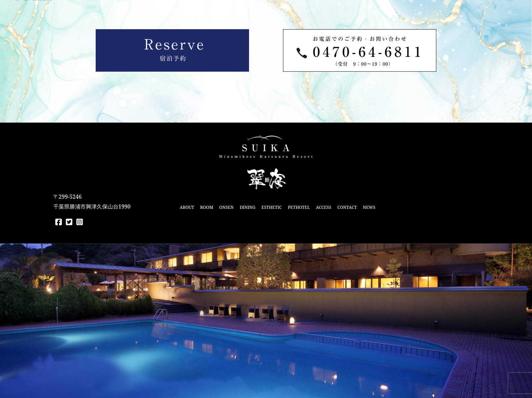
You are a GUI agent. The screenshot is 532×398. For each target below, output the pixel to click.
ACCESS (324, 207)
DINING (248, 207)
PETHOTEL (299, 207)
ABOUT (187, 207)
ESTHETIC (272, 207)
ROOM (207, 207)
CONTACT (347, 207)
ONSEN (226, 207)
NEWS (369, 207)
